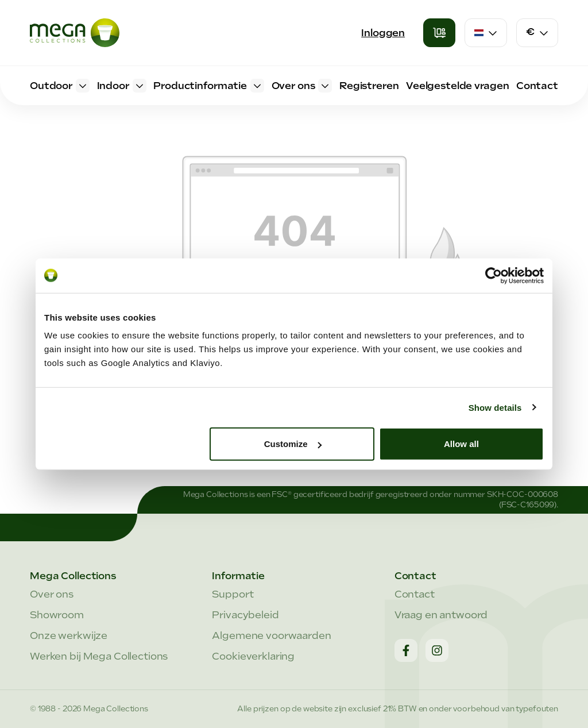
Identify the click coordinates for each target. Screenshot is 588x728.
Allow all (461, 444)
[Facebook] (406, 650)
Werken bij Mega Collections (99, 656)
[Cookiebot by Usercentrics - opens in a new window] (494, 275)
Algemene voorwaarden (271, 635)
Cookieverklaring (253, 656)
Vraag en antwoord (441, 615)
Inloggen (383, 33)
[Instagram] (437, 650)
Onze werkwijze (69, 635)
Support (233, 594)
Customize (293, 444)
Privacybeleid (245, 615)
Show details (495, 407)
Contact (415, 594)
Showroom (57, 615)
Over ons (52, 594)
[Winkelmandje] (439, 33)
